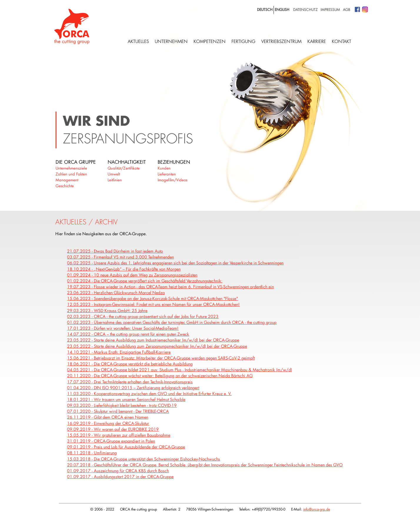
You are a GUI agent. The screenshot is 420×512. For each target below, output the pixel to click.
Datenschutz (305, 9)
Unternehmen (171, 41)
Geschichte (65, 186)
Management (67, 180)
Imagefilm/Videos (172, 180)
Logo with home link (72, 26)
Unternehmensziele (71, 168)
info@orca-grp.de (317, 509)
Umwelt (114, 174)
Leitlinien (115, 180)
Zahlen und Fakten (71, 174)
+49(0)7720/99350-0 (269, 509)
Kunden (164, 168)
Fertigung (243, 41)
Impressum (330, 9)
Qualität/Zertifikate (124, 168)
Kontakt (341, 41)
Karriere (317, 41)
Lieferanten (167, 174)
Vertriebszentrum (281, 41)
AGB (347, 9)
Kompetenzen (210, 41)
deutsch (265, 9)
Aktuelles (138, 41)
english (282, 9)
